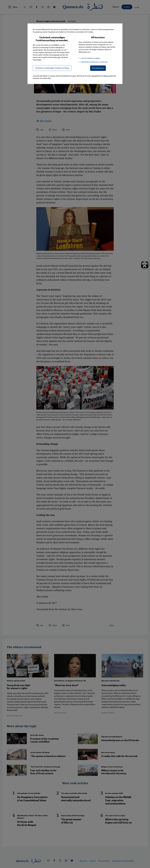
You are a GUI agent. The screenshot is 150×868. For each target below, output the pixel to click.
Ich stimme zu (98, 68)
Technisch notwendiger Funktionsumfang (52, 68)
